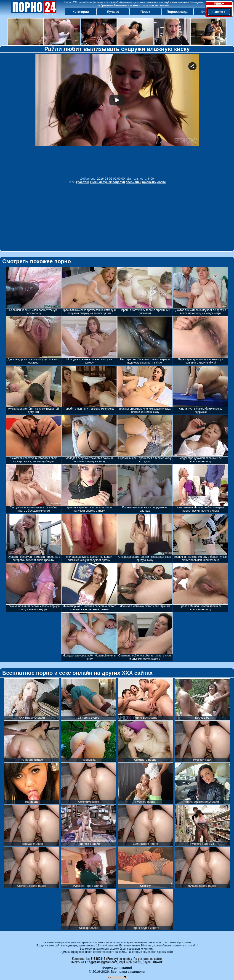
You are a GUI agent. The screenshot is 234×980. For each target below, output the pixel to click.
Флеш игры (210, 12)
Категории (81, 12)
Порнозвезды (178, 12)
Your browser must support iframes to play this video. (117, 114)
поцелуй (119, 182)
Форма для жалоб (117, 968)
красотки (83, 182)
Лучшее (113, 12)
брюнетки (149, 182)
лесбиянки (133, 182)
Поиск (145, 12)
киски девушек (101, 182)
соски (161, 182)
